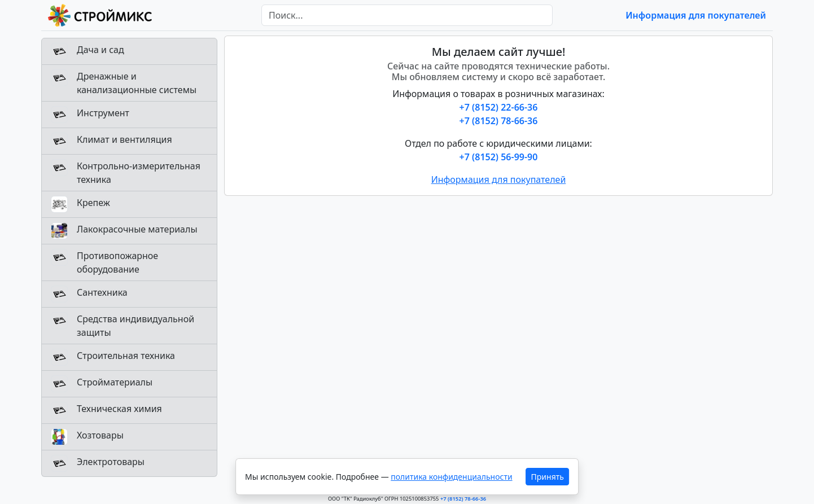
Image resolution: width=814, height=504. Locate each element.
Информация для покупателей (696, 15)
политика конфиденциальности (451, 477)
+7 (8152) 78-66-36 (499, 121)
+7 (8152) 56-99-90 (499, 157)
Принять (548, 477)
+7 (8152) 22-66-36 (499, 107)
